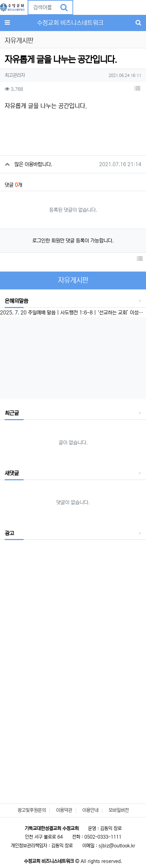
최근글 (12, 413)
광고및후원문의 (32, 810)
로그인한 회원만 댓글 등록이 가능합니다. (73, 241)
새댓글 (12, 473)
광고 (9, 533)
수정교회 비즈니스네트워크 (70, 23)
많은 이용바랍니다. (33, 164)
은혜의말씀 (17, 301)
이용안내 (90, 810)
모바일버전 (119, 810)
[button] (79, 7)
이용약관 (64, 810)
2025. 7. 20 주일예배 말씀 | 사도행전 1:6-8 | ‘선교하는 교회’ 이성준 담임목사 (73, 313)
